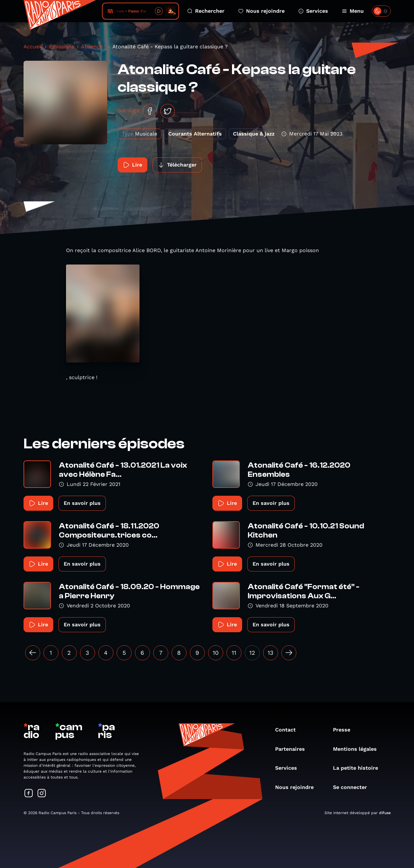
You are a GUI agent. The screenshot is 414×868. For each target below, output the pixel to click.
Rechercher (206, 11)
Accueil (33, 47)
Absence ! (93, 47)
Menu (353, 11)
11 (234, 653)
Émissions (62, 47)
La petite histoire (359, 768)
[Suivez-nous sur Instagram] (42, 794)
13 (271, 653)
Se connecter (353, 787)
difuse (385, 813)
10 (216, 653)
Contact (289, 730)
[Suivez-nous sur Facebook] (29, 794)
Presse (345, 730)
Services (313, 11)
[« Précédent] (33, 653)
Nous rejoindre (261, 11)
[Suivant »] (289, 653)
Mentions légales (358, 749)
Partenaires (293, 749)
